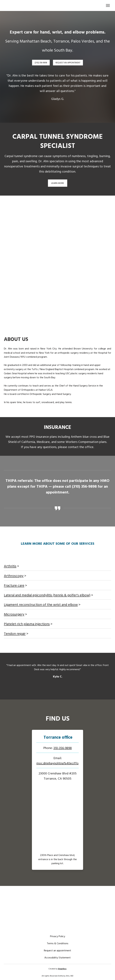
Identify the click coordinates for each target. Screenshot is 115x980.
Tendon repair (15, 633)
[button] (41, 63)
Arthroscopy (14, 576)
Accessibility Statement (57, 957)
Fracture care (14, 585)
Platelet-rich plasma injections (27, 624)
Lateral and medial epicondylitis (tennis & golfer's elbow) (47, 595)
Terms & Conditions (58, 943)
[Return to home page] (32, 5)
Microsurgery (14, 614)
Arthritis (10, 566)
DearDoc (62, 969)
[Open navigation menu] (108, 5)
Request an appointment (57, 950)
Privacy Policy (58, 936)
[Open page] (57, 737)
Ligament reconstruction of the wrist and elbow (41, 604)
